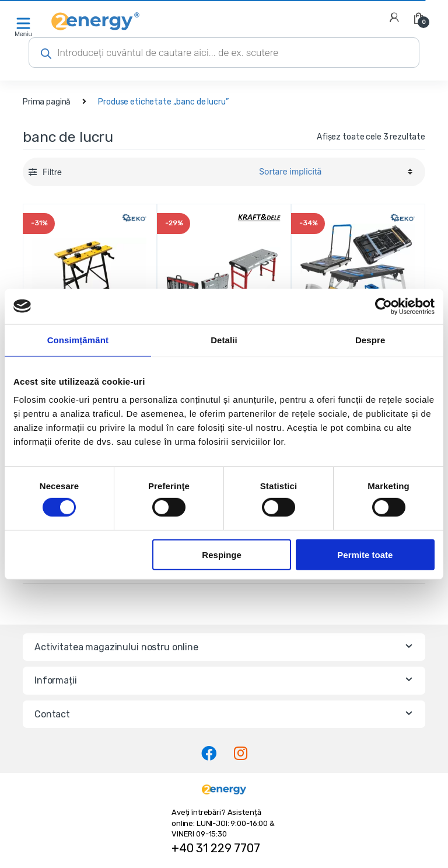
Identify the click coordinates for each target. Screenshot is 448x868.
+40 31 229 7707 (216, 848)
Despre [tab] (370, 339)
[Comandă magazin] (334, 172)
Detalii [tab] (224, 339)
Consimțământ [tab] (78, 339)
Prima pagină (47, 102)
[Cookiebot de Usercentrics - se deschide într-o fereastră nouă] (384, 306)
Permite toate (365, 554)
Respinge (222, 554)
